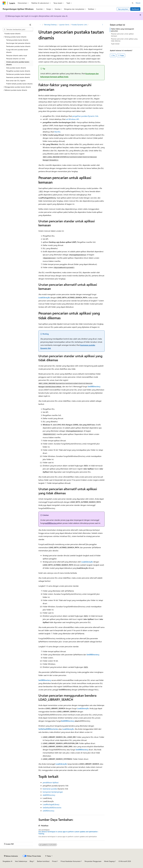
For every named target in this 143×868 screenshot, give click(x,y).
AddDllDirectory (49, 795)
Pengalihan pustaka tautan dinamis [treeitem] (18, 71)
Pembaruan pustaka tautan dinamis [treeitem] (18, 74)
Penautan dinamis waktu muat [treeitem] (17, 55)
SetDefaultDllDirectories (52, 808)
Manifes (57, 132)
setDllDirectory (51, 523)
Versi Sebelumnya (21, 861)
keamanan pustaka (50, 789)
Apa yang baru (123, 9)
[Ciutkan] (30, 25)
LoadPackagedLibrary (51, 804)
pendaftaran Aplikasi (51, 782)
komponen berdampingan (53, 792)
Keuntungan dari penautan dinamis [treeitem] (18, 43)
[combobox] (18, 29)
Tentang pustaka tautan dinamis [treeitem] (17, 40)
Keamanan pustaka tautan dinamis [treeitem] (18, 77)
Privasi (54, 861)
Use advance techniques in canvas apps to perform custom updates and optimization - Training (69, 833)
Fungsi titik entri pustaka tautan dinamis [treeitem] (17, 51)
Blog (31, 861)
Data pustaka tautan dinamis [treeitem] (16, 68)
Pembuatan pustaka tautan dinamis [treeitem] (18, 46)
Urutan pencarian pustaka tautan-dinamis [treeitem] (18, 63)
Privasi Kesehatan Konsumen (70, 861)
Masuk (138, 3)
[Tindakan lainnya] (103, 25)
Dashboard (135, 9)
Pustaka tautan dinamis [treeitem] (12, 34)
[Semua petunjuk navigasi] (40, 25)
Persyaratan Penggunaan (93, 861)
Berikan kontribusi (43, 861)
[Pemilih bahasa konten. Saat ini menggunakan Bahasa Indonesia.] (11, 856)
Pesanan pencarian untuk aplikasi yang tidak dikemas (124, 40)
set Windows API (72, 119)
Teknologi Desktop (50, 25)
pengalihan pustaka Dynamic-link (85, 116)
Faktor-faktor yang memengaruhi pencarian (122, 30)
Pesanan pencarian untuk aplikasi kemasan (122, 35)
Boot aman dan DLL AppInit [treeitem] (16, 81)
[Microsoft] (4, 3)
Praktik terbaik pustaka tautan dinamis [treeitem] (19, 84)
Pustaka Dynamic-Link (79, 25)
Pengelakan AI (7, 861)
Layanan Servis (64, 25)
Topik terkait (115, 44)
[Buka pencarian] (133, 3)
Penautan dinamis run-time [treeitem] (16, 59)
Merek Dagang (109, 861)
